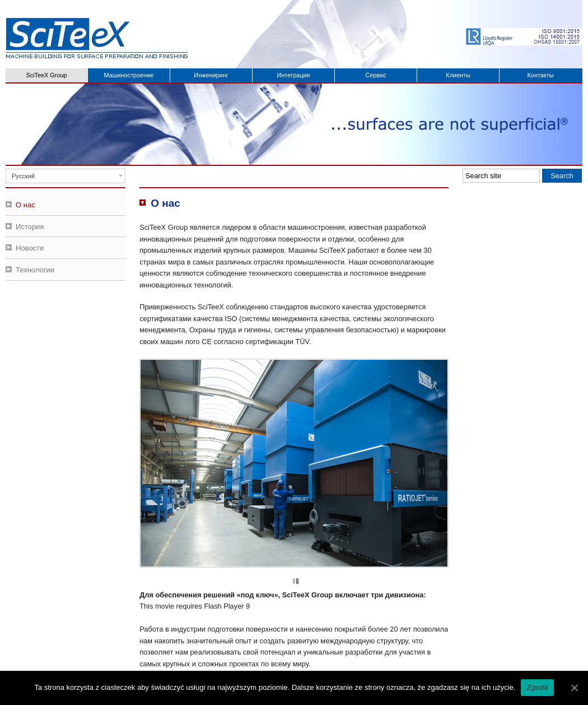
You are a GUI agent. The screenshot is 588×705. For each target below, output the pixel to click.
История (30, 227)
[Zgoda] (574, 688)
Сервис (375, 75)
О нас (25, 205)
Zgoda (537, 687)
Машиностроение (129, 75)
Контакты (541, 75)
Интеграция (294, 75)
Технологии (35, 270)
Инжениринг (211, 75)
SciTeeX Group (46, 75)
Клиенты (458, 75)
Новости (30, 248)
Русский (23, 176)
